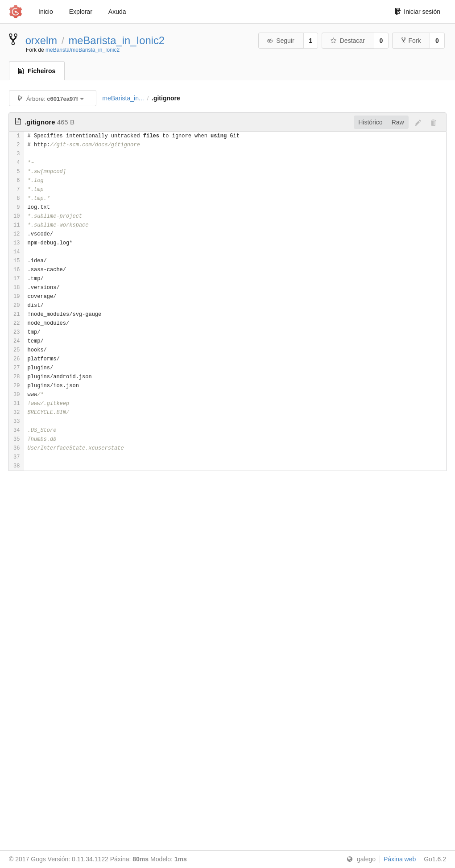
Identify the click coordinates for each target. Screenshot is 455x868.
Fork (411, 41)
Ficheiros (37, 71)
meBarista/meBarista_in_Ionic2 (83, 50)
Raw (398, 122)
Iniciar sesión (417, 12)
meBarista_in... (123, 98)
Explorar (81, 12)
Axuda (117, 12)
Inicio (46, 12)
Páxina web (400, 859)
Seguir (280, 41)
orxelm (41, 40)
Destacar (347, 41)
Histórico (370, 122)
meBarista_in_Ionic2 (116, 40)
